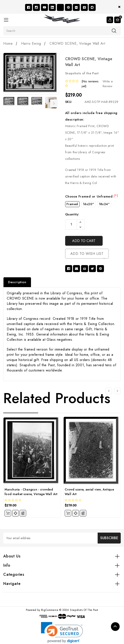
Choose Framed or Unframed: (92, 196)
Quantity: (72, 214)
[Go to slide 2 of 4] (117, 391)
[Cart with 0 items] (117, 19)
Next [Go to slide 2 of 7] (54, 103)
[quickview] (15, 514)
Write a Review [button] (108, 84)
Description (17, 283)
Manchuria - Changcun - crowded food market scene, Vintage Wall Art (31, 492)
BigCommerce (50, 610)
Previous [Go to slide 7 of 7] (6, 103)
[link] (62, 633)
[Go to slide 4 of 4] (109, 391)
